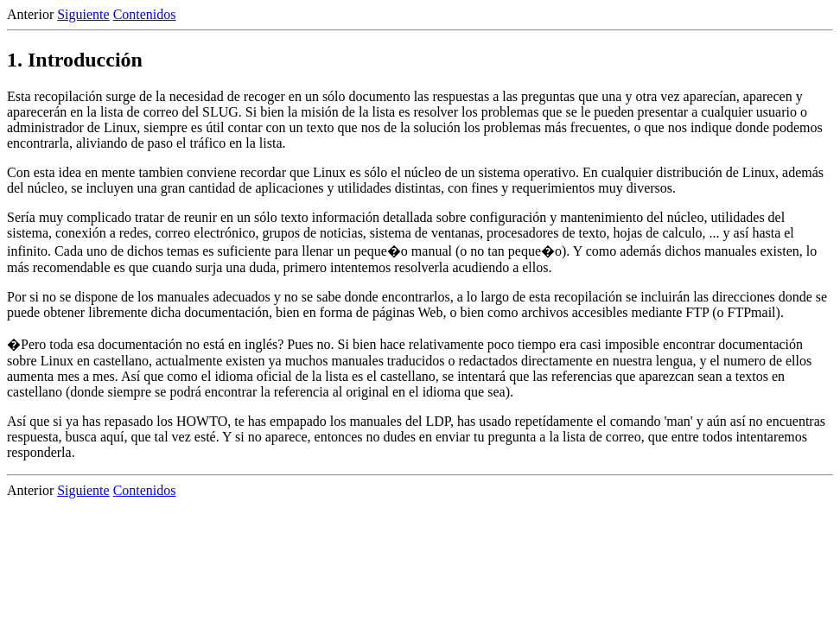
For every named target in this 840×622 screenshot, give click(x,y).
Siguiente (83, 14)
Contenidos (145, 14)
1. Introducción (75, 60)
